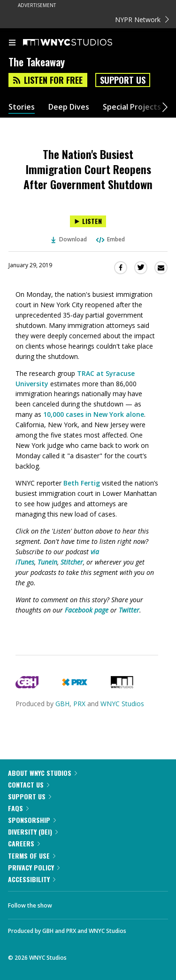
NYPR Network (142, 20)
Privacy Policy (34, 867)
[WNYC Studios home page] (79, 43)
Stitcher (72, 562)
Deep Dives (69, 107)
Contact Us (29, 785)
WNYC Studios (122, 704)
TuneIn (47, 562)
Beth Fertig (82, 483)
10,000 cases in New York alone (94, 414)
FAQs (18, 808)
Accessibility (32, 879)
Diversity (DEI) (33, 832)
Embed (110, 239)
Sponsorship (32, 820)
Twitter (129, 610)
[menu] (12, 43)
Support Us (123, 80)
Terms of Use (32, 856)
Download (69, 239)
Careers (24, 843)
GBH (62, 704)
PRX (79, 704)
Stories (22, 107)
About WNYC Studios (42, 773)
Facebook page (87, 610)
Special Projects (132, 107)
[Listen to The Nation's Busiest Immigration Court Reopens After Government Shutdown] (88, 221)
